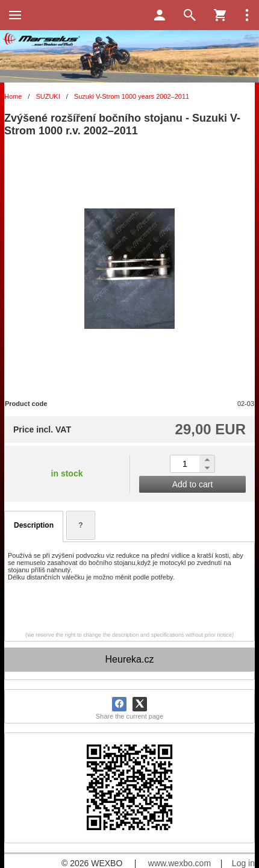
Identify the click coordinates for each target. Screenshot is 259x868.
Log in (243, 863)
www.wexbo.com (179, 863)
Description (34, 525)
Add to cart (193, 484)
